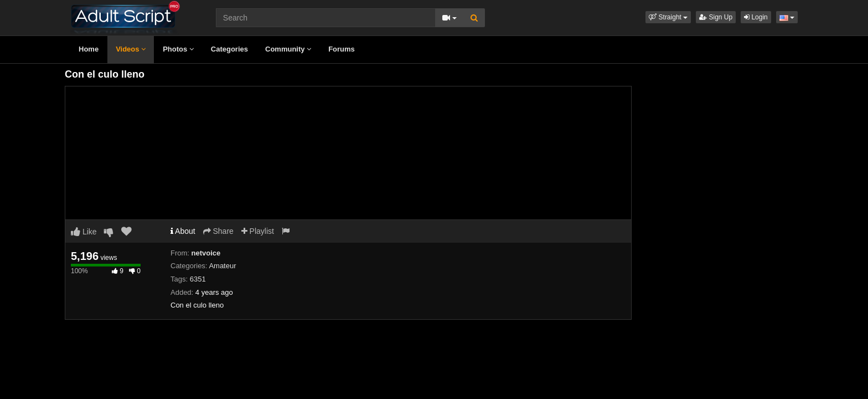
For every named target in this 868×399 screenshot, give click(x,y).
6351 (198, 279)
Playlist (258, 231)
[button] (668, 17)
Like (84, 232)
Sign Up (716, 17)
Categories (229, 49)
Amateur (222, 266)
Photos (178, 49)
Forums (342, 49)
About (183, 231)
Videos (131, 49)
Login (756, 17)
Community (288, 49)
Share (218, 231)
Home (89, 49)
